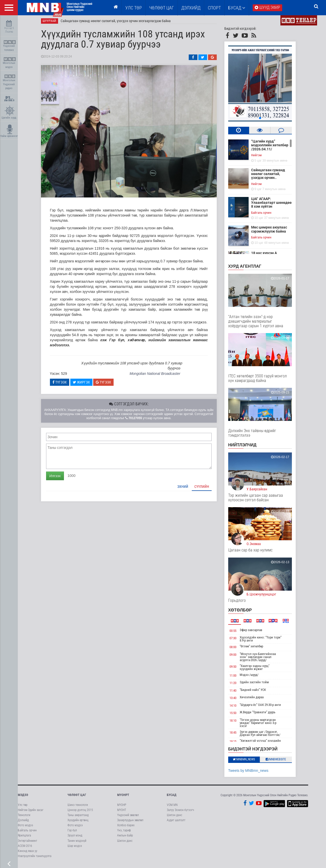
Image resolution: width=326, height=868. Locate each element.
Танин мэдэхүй (77, 843)
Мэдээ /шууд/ (253, 677)
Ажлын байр (125, 838)
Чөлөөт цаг (77, 797)
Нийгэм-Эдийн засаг (31, 812)
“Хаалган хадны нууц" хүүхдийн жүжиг (258, 669)
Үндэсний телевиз (10, 46)
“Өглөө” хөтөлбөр (255, 648)
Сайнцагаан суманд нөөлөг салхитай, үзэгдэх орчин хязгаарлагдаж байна (119, 23)
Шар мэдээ (75, 848)
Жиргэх (85, 384)
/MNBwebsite (280, 761)
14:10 (236, 708)
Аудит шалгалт (176, 822)
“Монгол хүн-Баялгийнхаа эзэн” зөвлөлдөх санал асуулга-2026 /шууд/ (262, 659)
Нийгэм (260, 157)
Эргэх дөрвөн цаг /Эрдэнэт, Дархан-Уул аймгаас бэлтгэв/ (264, 735)
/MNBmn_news (248, 761)
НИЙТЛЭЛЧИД (246, 447)
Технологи (24, 817)
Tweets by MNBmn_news (252, 773)
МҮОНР (122, 807)
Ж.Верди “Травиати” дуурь (261, 714)
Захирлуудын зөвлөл (130, 822)
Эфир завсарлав (255, 632)
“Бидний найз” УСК (257, 692)
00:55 (236, 633)
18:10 (236, 723)
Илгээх (59, 478)
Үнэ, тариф (124, 832)
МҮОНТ (122, 812)
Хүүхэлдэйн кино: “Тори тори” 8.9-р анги (264, 641)
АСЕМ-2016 (25, 848)
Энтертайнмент (28, 843)
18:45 (236, 735)
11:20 (236, 685)
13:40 (236, 700)
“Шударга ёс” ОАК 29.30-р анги (264, 707)
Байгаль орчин (265, 215)
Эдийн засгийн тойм (258, 684)
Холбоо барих (126, 827)
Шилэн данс (125, 843)
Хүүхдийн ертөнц (78, 822)
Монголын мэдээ (10, 63)
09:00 (236, 657)
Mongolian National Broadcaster (159, 376)
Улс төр (134, 8)
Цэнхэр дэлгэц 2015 (80, 812)
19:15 (236, 743)
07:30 (236, 640)
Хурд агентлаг (248, 268)
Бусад (237, 8)
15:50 (236, 715)
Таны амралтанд (78, 817)
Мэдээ (23, 797)
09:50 (236, 669)
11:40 (236, 693)
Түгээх (63, 384)
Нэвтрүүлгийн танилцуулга (35, 858)
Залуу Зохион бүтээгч (180, 812)
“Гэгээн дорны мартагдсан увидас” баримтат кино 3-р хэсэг (262, 725)
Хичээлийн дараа (255, 699)
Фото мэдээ (25, 827)
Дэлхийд (191, 8)
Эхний (186, 489)
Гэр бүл (72, 832)
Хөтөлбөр (244, 612)
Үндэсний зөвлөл (128, 817)
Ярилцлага (24, 838)
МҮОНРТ (123, 797)
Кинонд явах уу (28, 853)
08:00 (236, 649)
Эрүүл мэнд (75, 838)
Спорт (214, 8)
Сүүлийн (205, 489)
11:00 (236, 678)
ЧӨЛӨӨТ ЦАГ (162, 8)
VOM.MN (172, 807)
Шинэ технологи (78, 807)
